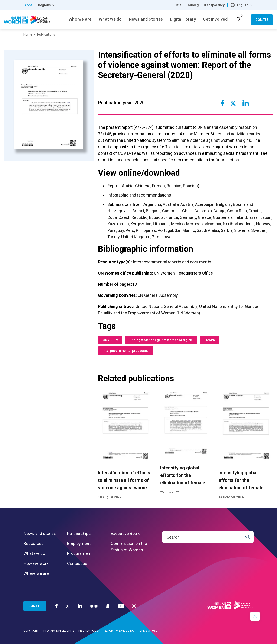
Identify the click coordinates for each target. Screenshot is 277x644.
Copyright (31, 631)
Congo (219, 211)
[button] (255, 616)
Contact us (77, 563)
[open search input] (238, 19)
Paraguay (116, 230)
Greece (205, 217)
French (158, 186)
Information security (59, 631)
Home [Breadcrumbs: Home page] (28, 34)
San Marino (185, 230)
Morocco (194, 224)
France (172, 217)
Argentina (152, 204)
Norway (263, 224)
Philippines (146, 230)
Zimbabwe (162, 237)
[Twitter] (68, 606)
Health (210, 340)
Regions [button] (44, 5)
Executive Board (126, 533)
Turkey (113, 237)
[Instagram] (134, 606)
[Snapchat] (108, 606)
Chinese (143, 186)
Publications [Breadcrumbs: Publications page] (46, 34)
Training (192, 5)
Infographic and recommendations (139, 195)
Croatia (255, 211)
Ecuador (156, 217)
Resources (34, 543)
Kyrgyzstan (141, 224)
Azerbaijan (205, 204)
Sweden (259, 230)
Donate (262, 20)
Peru (130, 230)
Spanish (190, 186)
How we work (36, 563)
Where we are (36, 573)
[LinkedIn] (80, 606)
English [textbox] (243, 5)
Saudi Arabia (208, 230)
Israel (254, 217)
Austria (187, 204)
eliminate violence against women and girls (211, 140)
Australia (171, 204)
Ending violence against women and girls (161, 340)
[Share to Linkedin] (245, 103)
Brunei (138, 211)
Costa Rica (237, 211)
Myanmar (213, 224)
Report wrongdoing (119, 631)
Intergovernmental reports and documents (172, 262)
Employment (79, 543)
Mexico (178, 224)
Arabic (128, 186)
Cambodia (171, 211)
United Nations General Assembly (166, 306)
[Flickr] (94, 606)
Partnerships (79, 533)
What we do (34, 553)
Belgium (224, 204)
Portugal (165, 230)
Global (28, 5)
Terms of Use (148, 631)
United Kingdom (136, 237)
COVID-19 (127, 153)
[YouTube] (121, 606)
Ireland (241, 217)
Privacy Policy (89, 631)
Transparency (214, 5)
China (187, 211)
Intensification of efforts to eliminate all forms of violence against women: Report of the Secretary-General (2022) (124, 488)
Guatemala (223, 217)
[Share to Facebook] (223, 103)
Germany (188, 217)
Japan (266, 217)
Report (113, 186)
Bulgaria (153, 211)
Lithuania (161, 224)
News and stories (40, 533)
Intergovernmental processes (126, 351)
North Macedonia (239, 224)
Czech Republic (133, 217)
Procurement (79, 553)
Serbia (227, 230)
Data (178, 5)
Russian (174, 186)
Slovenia (242, 230)
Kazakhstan (118, 224)
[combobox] (242, 5)
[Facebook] (57, 606)
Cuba (112, 217)
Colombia (203, 211)
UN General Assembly (158, 295)
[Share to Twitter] (233, 103)
